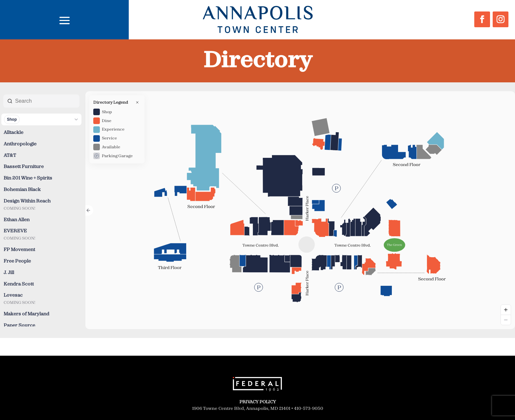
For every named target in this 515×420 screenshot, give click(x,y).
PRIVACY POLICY (258, 402)
